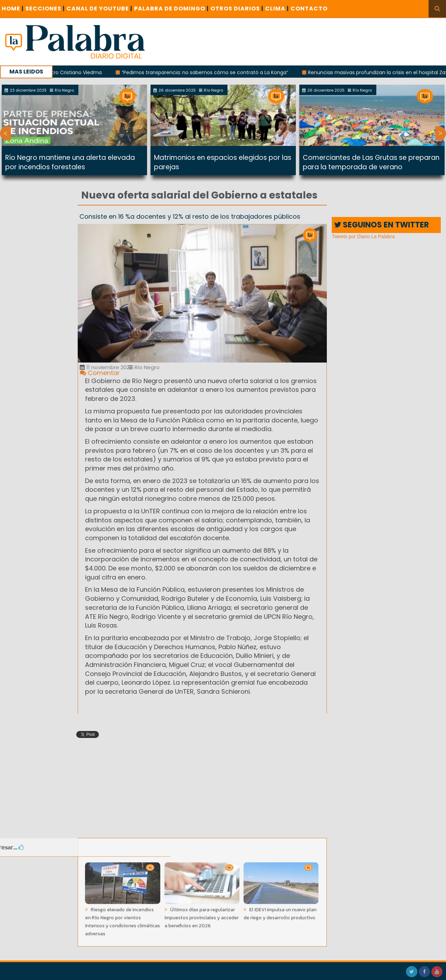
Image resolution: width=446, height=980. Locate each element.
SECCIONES (45, 9)
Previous (5, 133)
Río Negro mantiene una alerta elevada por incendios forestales (70, 162)
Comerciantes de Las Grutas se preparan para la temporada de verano (371, 162)
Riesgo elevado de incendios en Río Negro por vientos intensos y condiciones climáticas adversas (122, 919)
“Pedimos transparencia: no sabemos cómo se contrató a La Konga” (209, 72)
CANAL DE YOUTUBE (99, 9)
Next (441, 133)
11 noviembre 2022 (106, 367)
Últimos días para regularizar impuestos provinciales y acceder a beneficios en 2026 (202, 915)
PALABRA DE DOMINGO (171, 9)
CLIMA (277, 9)
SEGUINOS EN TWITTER (382, 225)
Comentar (100, 373)
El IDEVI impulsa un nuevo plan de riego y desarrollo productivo (280, 911)
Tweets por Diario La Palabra (363, 236)
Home (13, 9)
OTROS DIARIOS (237, 9)
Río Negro (144, 367)
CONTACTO (309, 9)
